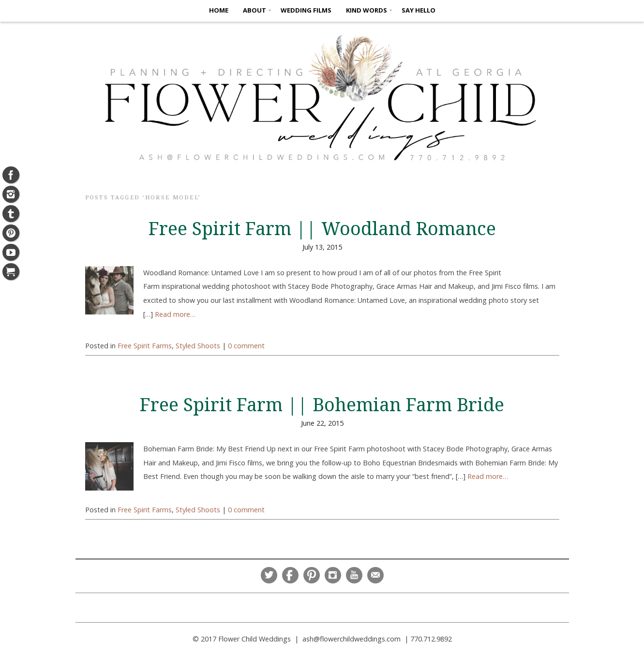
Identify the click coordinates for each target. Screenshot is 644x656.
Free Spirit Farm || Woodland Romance (322, 229)
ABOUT (255, 10)
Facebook (290, 575)
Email (375, 575)
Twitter (269, 575)
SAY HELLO (419, 10)
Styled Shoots (198, 346)
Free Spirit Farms (145, 346)
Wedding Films (306, 10)
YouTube (354, 575)
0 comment (246, 346)
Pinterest (312, 575)
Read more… (175, 314)
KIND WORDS (367, 10)
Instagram (333, 575)
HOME (219, 10)
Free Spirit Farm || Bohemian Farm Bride (322, 405)
